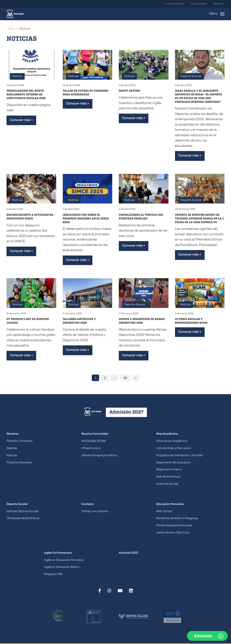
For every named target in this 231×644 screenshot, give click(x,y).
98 (125, 378)
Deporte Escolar (191, 76)
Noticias (17, 76)
